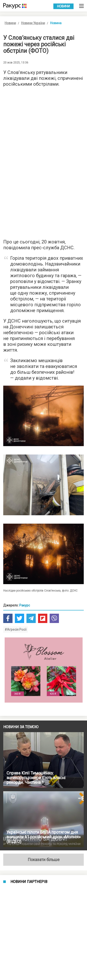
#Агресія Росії (16, 630)
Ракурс (25, 605)
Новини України (33, 23)
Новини (63, 6)
